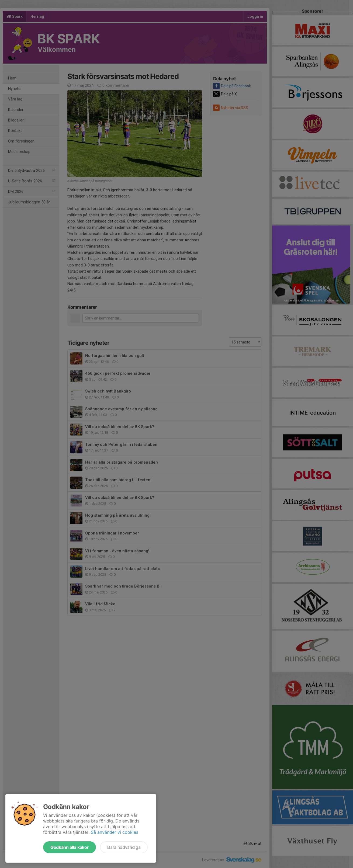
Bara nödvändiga (124, 847)
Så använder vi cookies (115, 832)
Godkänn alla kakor (70, 847)
